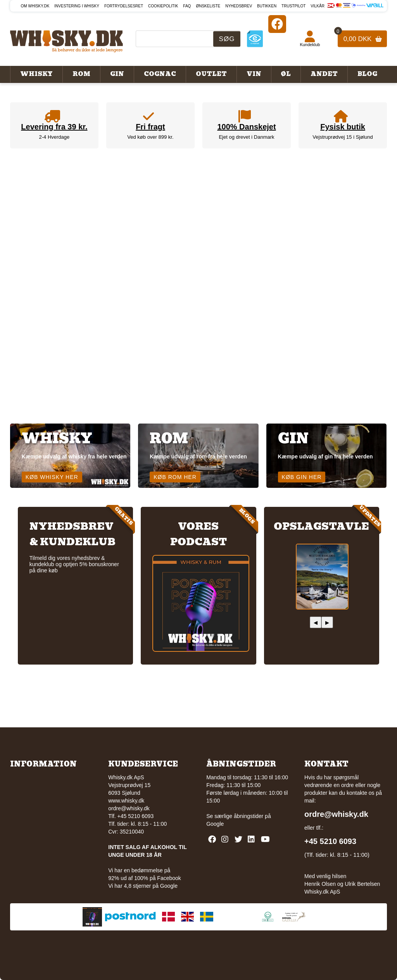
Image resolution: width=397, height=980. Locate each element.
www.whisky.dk (126, 801)
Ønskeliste (208, 6)
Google (215, 824)
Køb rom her (175, 477)
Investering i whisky (77, 6)
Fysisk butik (343, 127)
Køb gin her (302, 477)
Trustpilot (293, 6)
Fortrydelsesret (124, 6)
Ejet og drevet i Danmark (246, 137)
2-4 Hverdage (54, 137)
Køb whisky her (52, 477)
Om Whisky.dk (35, 6)
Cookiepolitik (163, 6)
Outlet (211, 74)
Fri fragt (150, 127)
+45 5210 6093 (330, 841)
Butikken (267, 6)
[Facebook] (277, 24)
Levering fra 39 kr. (54, 127)
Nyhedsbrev (239, 6)
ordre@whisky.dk (129, 808)
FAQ (187, 6)
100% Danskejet (246, 127)
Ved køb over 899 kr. (150, 137)
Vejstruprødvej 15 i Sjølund (343, 137)
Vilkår (318, 6)
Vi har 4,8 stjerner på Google (143, 886)
